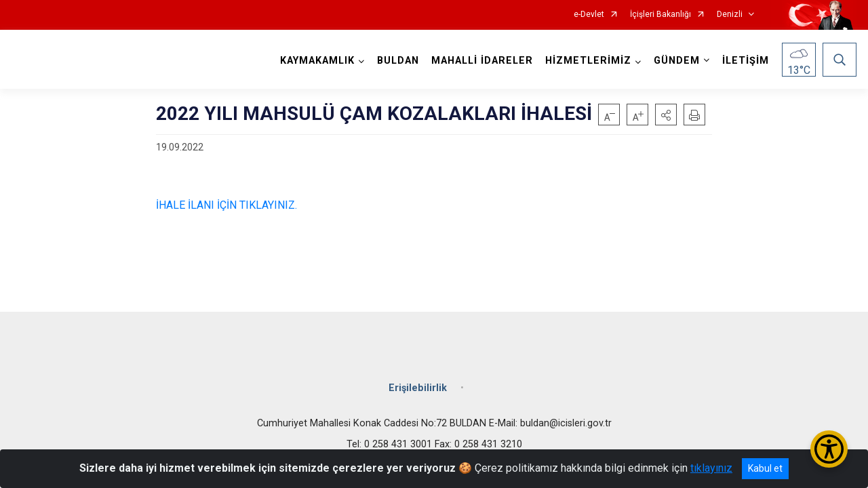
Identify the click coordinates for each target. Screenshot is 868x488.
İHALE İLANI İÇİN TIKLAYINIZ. (226, 205)
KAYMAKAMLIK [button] (317, 61)
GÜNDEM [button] (677, 61)
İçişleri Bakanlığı (660, 15)
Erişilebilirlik (418, 388)
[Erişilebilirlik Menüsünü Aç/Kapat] (829, 449)
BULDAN (398, 61)
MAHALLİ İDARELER (482, 61)
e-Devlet (589, 15)
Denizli (730, 15)
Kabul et (765, 468)
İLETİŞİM (746, 61)
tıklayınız (711, 468)
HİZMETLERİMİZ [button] (588, 61)
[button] (666, 115)
